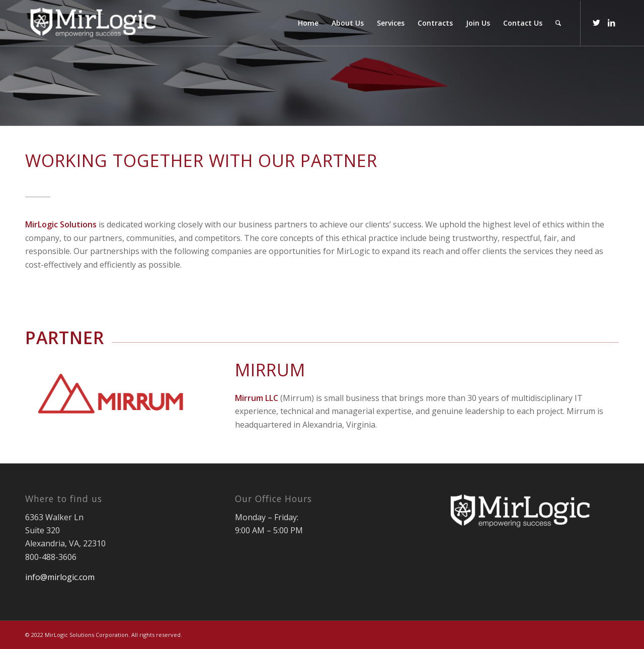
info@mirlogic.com (60, 577)
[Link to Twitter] (596, 23)
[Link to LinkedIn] (611, 23)
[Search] (558, 23)
